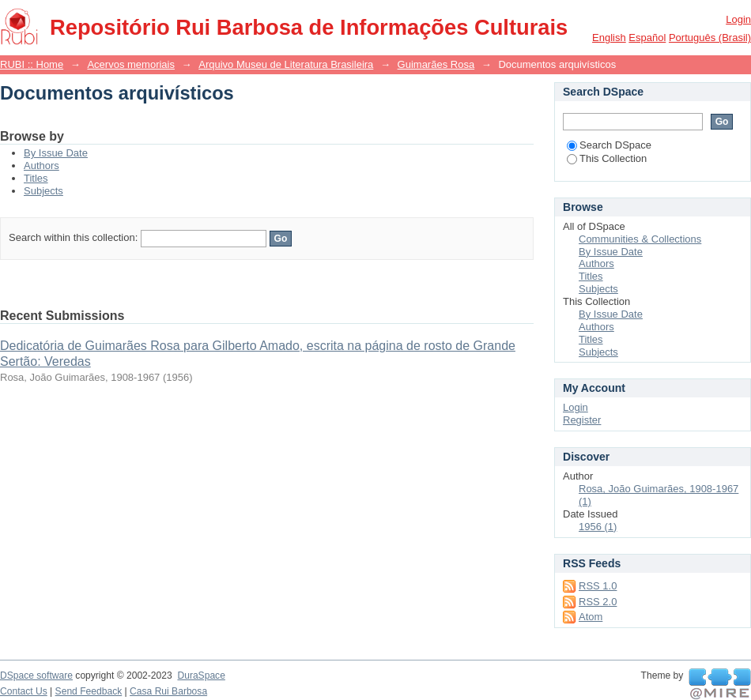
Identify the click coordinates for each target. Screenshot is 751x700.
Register (582, 420)
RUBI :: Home (32, 64)
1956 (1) (598, 527)
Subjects (43, 191)
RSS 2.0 (598, 602)
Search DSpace (609, 145)
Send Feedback (89, 691)
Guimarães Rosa (436, 64)
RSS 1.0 (598, 586)
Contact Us (24, 691)
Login (738, 19)
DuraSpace (201, 676)
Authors (42, 166)
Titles (36, 178)
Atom (591, 617)
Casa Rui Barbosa (168, 691)
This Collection (607, 158)
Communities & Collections (640, 239)
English (609, 38)
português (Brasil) (710, 38)
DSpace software (36, 676)
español (647, 38)
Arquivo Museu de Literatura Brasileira (286, 64)
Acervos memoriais (131, 64)
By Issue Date (56, 153)
